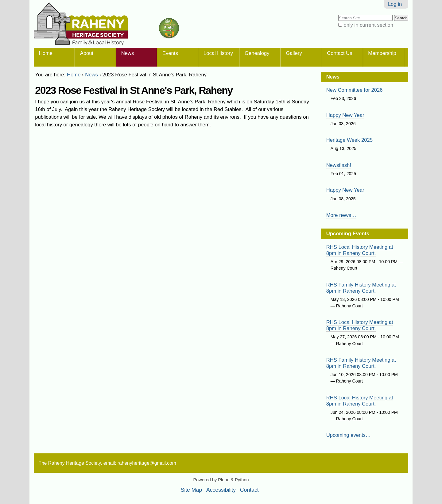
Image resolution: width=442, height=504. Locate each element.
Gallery (294, 53)
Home (46, 53)
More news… (341, 215)
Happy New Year (345, 115)
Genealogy (257, 53)
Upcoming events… (349, 435)
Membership (382, 53)
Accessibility (221, 490)
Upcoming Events (348, 234)
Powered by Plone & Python (221, 480)
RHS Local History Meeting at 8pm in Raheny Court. (360, 250)
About (87, 53)
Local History (218, 53)
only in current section (368, 25)
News (128, 53)
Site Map (192, 490)
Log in (395, 4)
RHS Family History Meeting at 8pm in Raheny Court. (361, 288)
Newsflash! (339, 165)
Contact (249, 490)
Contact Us (339, 53)
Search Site (338, 15)
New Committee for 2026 (355, 90)
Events (170, 53)
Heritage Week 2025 (349, 140)
